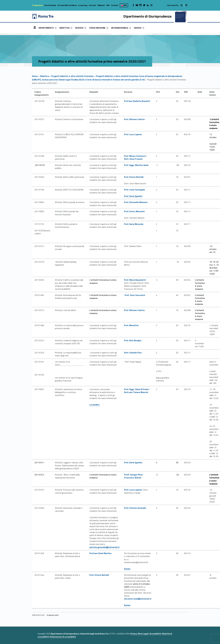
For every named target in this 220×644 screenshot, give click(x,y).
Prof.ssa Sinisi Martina (100, 553)
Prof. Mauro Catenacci (135, 156)
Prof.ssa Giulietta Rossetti (137, 101)
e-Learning (83, 5)
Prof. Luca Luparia (133, 134)
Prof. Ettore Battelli (134, 177)
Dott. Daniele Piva (133, 353)
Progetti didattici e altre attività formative (72, 76)
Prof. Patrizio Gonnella (135, 508)
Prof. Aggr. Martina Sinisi (136, 165)
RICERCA (81, 28)
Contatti (115, 5)
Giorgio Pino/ (137, 475)
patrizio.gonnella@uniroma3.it (104, 547)
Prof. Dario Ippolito (133, 196)
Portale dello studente (67, 5)
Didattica (44, 76)
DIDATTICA (66, 28)
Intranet (92, 5)
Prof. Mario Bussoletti (135, 280)
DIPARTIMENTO (48, 28)
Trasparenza (37, 5)
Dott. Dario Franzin (133, 159)
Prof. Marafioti (131, 325)
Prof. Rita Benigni (133, 340)
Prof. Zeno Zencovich (135, 295)
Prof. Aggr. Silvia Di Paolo (136, 389)
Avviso (127, 569)
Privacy (134, 634)
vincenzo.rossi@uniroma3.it (138, 599)
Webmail (101, 5)
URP (108, 5)
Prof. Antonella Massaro (136, 202)
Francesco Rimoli (132, 478)
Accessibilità (155, 634)
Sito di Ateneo (50, 5)
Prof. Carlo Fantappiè (134, 190)
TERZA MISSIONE (99, 28)
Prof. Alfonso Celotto (134, 119)
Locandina (94, 405)
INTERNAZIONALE (121, 28)
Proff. (127, 475)
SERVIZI (139, 28)
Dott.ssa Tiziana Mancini (136, 392)
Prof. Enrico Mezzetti (134, 211)
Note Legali (143, 634)
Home (35, 28)
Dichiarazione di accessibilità (63, 637)
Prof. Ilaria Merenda (134, 224)
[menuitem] (35, 28)
